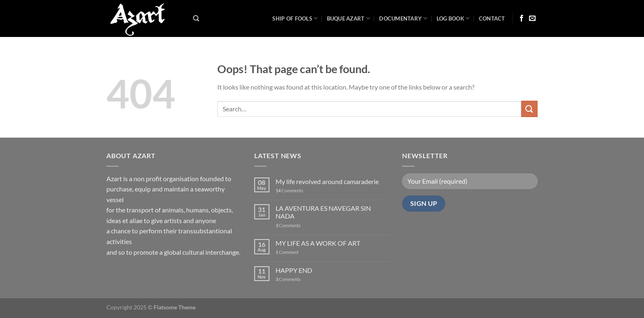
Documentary (403, 18)
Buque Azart (348, 18)
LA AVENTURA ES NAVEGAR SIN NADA (323, 212)
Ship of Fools (295, 18)
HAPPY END (294, 270)
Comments (289, 190)
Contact (492, 18)
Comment (287, 252)
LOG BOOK (453, 18)
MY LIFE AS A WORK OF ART (318, 243)
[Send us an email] (532, 18)
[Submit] (529, 109)
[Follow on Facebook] (522, 18)
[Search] (196, 18)
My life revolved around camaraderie (327, 181)
